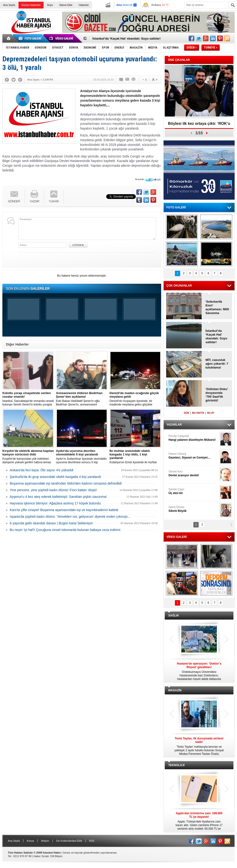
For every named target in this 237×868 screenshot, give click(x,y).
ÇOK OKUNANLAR (179, 286)
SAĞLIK (174, 616)
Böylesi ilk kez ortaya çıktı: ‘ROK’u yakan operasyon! (199, 125)
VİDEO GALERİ (177, 537)
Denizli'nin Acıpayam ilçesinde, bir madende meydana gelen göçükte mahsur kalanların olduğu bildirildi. (135, 399)
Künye (30, 841)
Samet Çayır (193, 491)
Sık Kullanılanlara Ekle (69, 841)
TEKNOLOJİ (176, 765)
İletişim (45, 841)
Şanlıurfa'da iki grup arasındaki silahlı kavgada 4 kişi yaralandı (55, 477)
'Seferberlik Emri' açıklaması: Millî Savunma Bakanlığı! (217, 307)
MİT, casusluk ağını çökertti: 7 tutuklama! (217, 364)
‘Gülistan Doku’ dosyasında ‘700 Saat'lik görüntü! (217, 395)
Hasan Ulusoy (193, 456)
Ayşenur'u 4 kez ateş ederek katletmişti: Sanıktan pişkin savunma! (58, 497)
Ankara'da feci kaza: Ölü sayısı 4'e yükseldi (41, 470)
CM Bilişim (56, 856)
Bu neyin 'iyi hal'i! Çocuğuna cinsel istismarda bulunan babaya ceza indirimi (65, 530)
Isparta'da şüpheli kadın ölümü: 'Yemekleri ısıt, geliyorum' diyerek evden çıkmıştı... (70, 517)
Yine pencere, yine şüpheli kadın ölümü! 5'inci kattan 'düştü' (53, 490)
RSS (92, 841)
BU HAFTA (198, 413)
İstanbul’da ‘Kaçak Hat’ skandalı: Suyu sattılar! (127, 38)
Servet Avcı (193, 474)
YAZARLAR (174, 425)
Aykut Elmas (193, 509)
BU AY (211, 413)
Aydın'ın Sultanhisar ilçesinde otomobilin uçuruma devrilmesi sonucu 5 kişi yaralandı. (82, 457)
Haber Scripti (41, 856)
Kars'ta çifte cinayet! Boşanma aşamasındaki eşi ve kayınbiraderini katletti (64, 510)
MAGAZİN (175, 690)
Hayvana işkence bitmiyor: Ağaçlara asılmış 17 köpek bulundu (55, 503)
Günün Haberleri (31, 5)
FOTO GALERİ (176, 207)
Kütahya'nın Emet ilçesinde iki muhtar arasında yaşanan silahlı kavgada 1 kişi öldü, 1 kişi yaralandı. (135, 457)
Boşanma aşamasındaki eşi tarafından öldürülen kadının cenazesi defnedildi (66, 483)
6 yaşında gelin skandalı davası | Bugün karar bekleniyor (51, 523)
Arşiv (50, 5)
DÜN (187, 413)
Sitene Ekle (66, 5)
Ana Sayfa (9, 5)
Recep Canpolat (193, 438)
